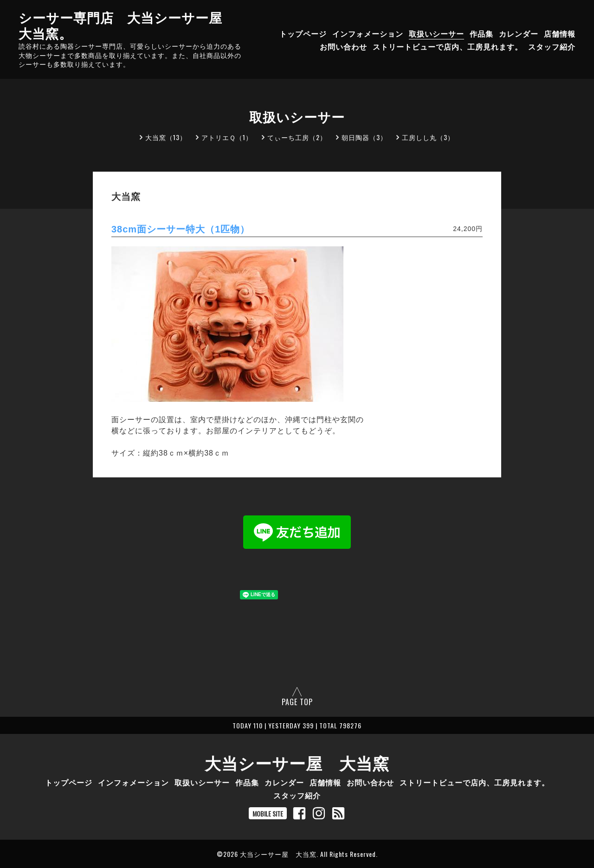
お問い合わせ (343, 46)
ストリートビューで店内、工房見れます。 (448, 46)
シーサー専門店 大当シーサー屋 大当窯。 (127, 25)
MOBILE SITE (268, 813)
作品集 (481, 33)
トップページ (303, 33)
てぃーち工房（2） (297, 137)
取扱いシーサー (436, 33)
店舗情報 (560, 33)
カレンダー (519, 33)
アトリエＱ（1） (227, 137)
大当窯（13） (166, 137)
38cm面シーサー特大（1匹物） (181, 229)
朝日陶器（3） (364, 137)
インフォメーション (368, 33)
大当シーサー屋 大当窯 (297, 762)
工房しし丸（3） (428, 137)
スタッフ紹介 (552, 46)
